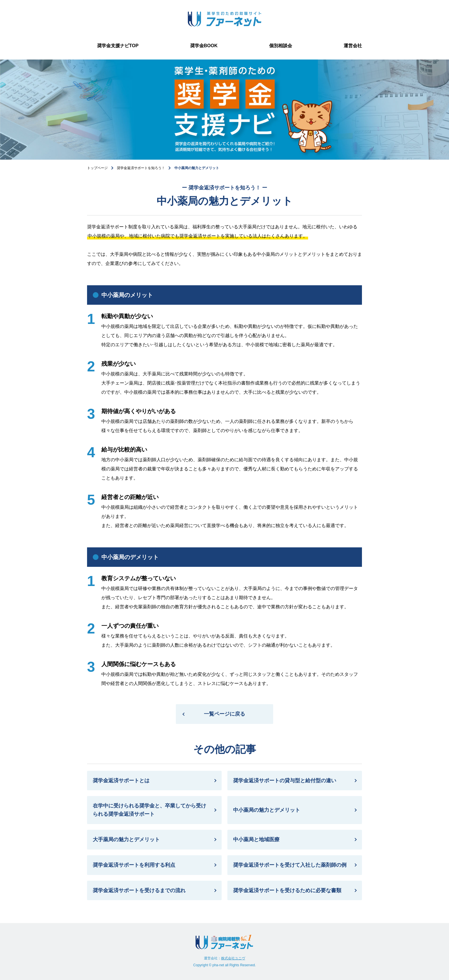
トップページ (97, 168)
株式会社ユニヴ (233, 958)
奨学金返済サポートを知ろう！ (141, 168)
